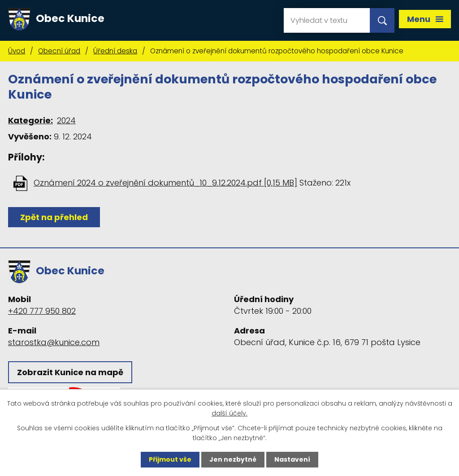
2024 (66, 120)
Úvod (17, 51)
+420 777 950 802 (42, 311)
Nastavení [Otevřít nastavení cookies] (292, 459)
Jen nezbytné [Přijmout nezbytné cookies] (233, 459)
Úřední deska (115, 51)
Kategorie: (30, 120)
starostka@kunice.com (54, 342)
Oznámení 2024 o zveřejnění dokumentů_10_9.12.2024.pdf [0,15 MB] (165, 183)
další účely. (229, 413)
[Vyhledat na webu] (327, 20)
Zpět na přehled (54, 217)
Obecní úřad (59, 51)
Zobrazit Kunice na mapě (70, 372)
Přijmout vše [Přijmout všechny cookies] (170, 459)
